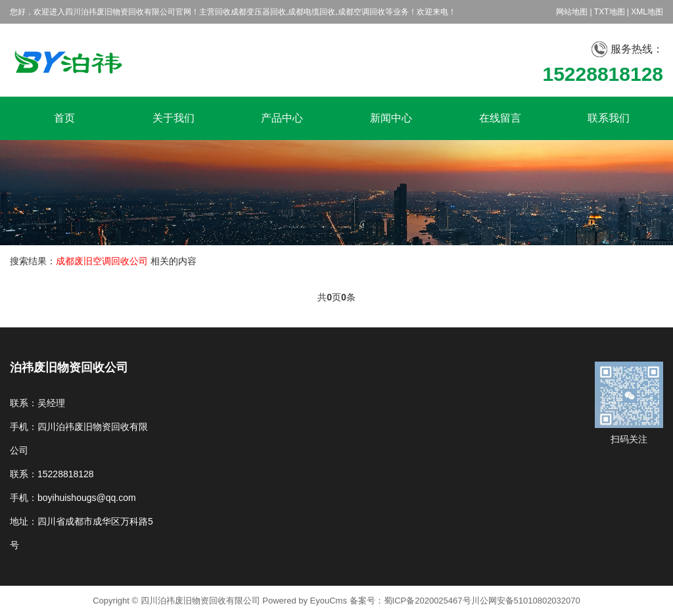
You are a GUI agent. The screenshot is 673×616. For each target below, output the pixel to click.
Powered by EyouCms (304, 601)
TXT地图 (610, 12)
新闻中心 (391, 118)
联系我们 (609, 118)
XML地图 (647, 12)
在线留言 (500, 118)
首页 (64, 118)
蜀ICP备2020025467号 (428, 601)
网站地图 (572, 12)
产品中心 (282, 118)
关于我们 (174, 118)
